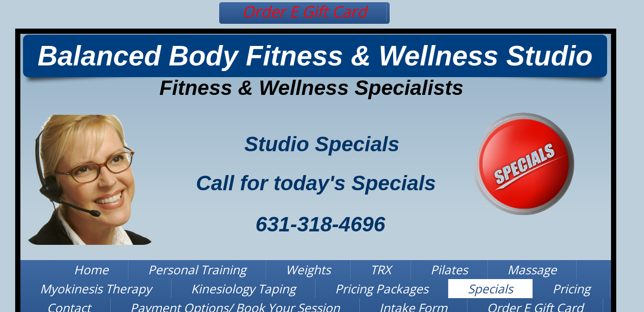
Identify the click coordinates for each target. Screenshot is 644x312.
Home (91, 270)
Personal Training (197, 270)
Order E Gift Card (304, 11)
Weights (308, 270)
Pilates (449, 270)
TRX (381, 270)
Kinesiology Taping (243, 289)
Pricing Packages (382, 289)
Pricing (571, 289)
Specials (490, 289)
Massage (532, 270)
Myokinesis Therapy (96, 289)
